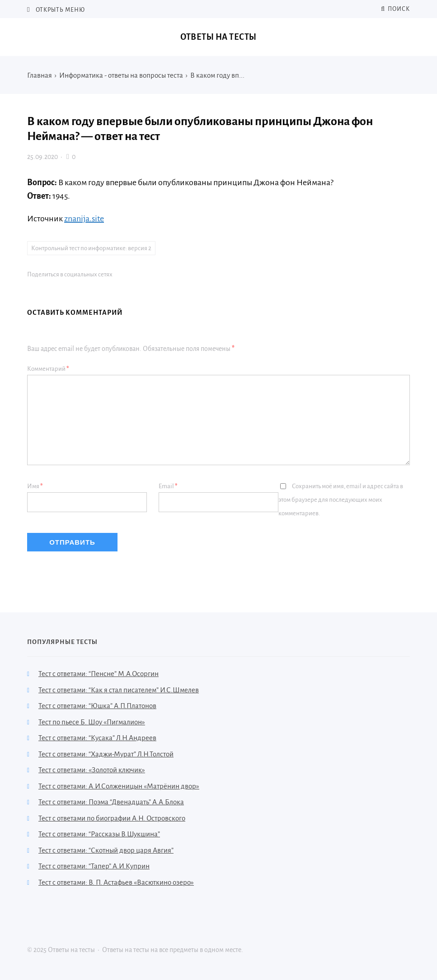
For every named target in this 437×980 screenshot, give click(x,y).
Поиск (395, 9)
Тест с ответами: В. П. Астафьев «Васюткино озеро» (116, 882)
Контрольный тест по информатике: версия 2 (91, 248)
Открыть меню (60, 10)
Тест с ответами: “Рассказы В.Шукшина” (99, 834)
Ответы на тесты (218, 37)
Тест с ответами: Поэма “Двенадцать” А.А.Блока (111, 802)
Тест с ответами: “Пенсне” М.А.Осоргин (99, 674)
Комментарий (48, 369)
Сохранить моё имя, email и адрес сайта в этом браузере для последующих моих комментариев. (341, 500)
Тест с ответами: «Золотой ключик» (92, 770)
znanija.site (84, 219)
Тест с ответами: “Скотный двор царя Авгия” (106, 850)
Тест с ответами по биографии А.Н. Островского (112, 818)
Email (168, 486)
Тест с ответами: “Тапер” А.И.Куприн (94, 866)
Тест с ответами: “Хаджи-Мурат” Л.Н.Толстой (106, 754)
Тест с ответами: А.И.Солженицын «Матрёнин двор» (119, 786)
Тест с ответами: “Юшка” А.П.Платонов (97, 706)
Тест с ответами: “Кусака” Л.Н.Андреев (97, 738)
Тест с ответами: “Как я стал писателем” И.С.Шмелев (119, 690)
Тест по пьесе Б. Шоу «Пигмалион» (92, 722)
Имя (35, 486)
